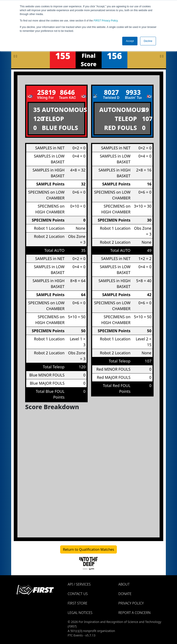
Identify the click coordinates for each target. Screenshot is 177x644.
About (124, 584)
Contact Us (78, 594)
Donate (125, 594)
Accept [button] (130, 41)
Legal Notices (80, 613)
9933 (133, 92)
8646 (67, 92)
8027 (111, 92)
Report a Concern (134, 613)
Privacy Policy (106, 21)
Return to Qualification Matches (88, 549)
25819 (46, 92)
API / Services (79, 584)
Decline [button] (148, 41)
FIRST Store (78, 603)
